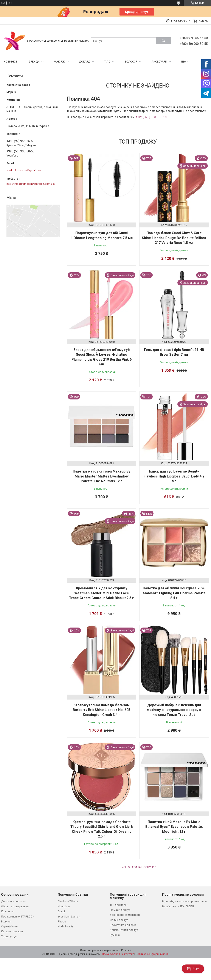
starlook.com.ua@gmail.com (24, 170)
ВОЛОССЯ (131, 62)
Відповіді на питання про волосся (184, 901)
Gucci (61, 911)
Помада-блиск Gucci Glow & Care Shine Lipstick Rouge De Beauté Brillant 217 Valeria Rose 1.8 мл (174, 238)
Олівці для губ (119, 920)
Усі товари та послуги (138, 867)
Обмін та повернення (15, 906)
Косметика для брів (123, 925)
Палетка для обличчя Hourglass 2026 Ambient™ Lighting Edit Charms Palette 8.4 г (174, 593)
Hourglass (64, 906)
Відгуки (6, 921)
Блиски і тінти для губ (124, 930)
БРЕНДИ (34, 62)
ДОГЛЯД (85, 62)
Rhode (62, 921)
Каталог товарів (12, 931)
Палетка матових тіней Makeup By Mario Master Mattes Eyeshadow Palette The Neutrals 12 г (102, 476)
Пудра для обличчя (153, 117)
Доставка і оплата (13, 901)
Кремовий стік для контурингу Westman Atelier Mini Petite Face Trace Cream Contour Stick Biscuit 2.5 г (102, 593)
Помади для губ (120, 910)
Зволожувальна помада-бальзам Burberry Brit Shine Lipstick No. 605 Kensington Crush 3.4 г (102, 710)
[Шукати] (164, 41)
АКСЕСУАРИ (159, 62)
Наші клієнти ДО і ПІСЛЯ (178, 906)
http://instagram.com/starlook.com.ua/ (31, 184)
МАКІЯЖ (59, 62)
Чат (193, 969)
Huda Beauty (66, 926)
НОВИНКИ (10, 62)
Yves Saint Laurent (69, 917)
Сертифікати (9, 926)
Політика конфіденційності (152, 954)
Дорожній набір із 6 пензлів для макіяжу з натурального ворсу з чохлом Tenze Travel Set (174, 710)
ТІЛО (107, 62)
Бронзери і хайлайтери (125, 915)
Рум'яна (115, 935)
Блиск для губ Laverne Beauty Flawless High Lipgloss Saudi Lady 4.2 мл (174, 476)
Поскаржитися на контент (118, 954)
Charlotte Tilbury (68, 901)
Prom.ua (126, 950)
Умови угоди (9, 936)
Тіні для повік (119, 905)
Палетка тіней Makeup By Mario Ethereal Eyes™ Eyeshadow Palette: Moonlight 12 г (174, 827)
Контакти (7, 911)
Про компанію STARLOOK (18, 917)
